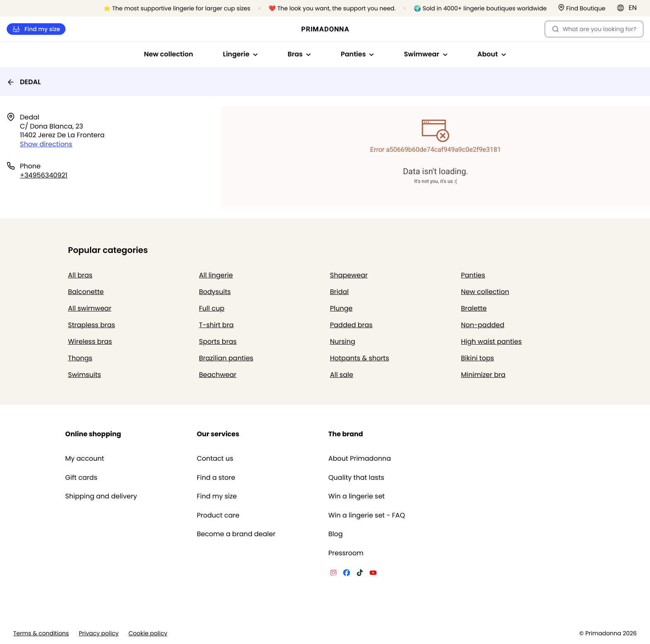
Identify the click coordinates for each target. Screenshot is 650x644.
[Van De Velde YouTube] (373, 574)
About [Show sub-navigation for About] (492, 54)
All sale (342, 375)
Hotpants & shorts (360, 358)
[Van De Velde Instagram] (333, 574)
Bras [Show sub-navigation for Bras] (299, 54)
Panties (473, 275)
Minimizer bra (483, 375)
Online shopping (93, 434)
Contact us (215, 459)
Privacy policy (99, 633)
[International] (629, 8)
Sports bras (218, 341)
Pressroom (346, 553)
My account (85, 459)
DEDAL (24, 82)
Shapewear (349, 275)
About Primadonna (360, 459)
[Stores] (582, 9)
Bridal (339, 292)
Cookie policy (148, 633)
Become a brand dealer (236, 534)
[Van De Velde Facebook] (347, 574)
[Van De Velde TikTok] (360, 574)
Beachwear (218, 375)
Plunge (341, 308)
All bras (80, 275)
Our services (218, 434)
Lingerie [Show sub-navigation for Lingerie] (240, 54)
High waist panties (491, 341)
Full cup (212, 308)
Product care (218, 515)
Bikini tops (478, 358)
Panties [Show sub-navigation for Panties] (357, 54)
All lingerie (216, 275)
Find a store (216, 478)
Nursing (343, 341)
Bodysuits (215, 292)
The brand (346, 434)
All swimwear (90, 308)
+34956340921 (44, 175)
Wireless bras (90, 341)
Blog (336, 534)
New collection (169, 54)
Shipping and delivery (101, 496)
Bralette (474, 308)
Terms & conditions (41, 633)
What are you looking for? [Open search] (594, 29)
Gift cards (81, 478)
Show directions (46, 144)
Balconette (86, 292)
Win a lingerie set (357, 496)
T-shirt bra (216, 325)
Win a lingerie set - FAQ (367, 515)
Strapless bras (92, 325)
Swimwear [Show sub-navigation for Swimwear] (426, 54)
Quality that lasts (356, 478)
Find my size (36, 29)
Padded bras (351, 325)
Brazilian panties (226, 358)
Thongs (80, 358)
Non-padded (483, 325)
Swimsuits (85, 375)
